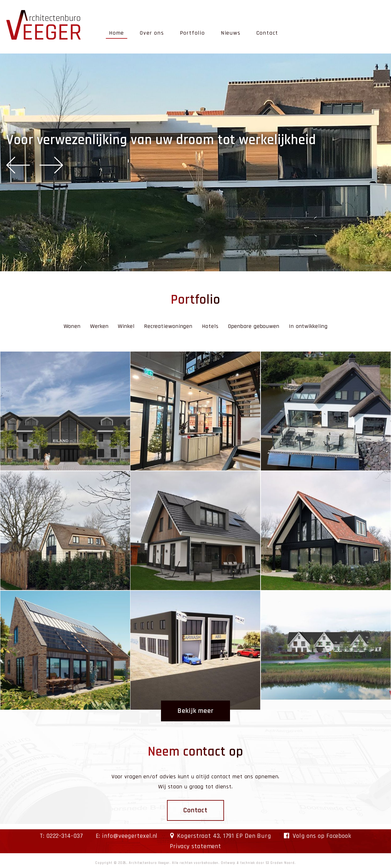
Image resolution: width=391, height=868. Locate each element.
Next (51, 165)
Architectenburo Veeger (149, 863)
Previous (18, 165)
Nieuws (231, 33)
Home (117, 33)
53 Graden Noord (280, 863)
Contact (267, 33)
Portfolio (193, 33)
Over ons (152, 33)
